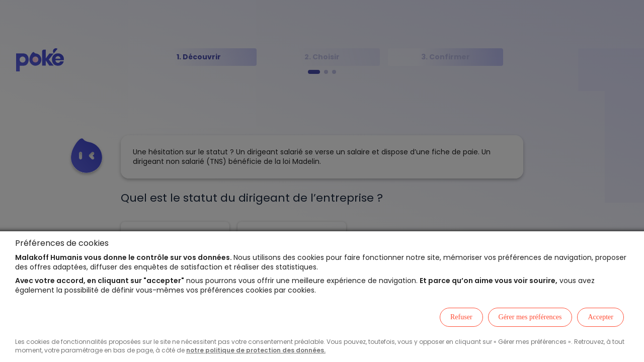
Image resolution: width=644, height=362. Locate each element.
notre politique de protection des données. (256, 350)
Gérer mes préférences (530, 317)
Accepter (600, 317)
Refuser (461, 317)
